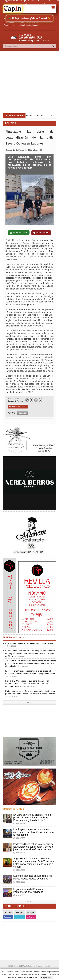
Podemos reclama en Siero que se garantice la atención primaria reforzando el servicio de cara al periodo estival (30, 694)
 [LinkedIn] (40, 400)
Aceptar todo (46, 977)
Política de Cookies (30, 977)
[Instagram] (36, 400)
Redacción (22, 413)
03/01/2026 (19, 870)
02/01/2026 (19, 882)
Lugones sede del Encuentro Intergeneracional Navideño (29, 891)
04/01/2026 (19, 824)
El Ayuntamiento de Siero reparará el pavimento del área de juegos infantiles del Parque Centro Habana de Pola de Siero (30, 653)
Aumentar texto (19, 233)
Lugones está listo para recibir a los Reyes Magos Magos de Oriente (33, 877)
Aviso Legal (43, 974)
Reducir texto (41, 233)
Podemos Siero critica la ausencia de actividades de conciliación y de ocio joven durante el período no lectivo (34, 847)
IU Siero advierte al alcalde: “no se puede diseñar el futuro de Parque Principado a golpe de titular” (32, 818)
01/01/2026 (19, 895)
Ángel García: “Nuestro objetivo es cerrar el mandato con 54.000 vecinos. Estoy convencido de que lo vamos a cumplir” (34, 863)
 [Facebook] (31, 400)
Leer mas (29, 702)
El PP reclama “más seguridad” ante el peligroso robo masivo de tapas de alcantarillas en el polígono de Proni (30, 674)
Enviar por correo (18, 407)
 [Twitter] (27, 400)
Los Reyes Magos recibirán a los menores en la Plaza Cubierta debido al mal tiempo (34, 832)
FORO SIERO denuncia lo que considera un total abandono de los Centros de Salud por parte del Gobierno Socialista (27, 684)
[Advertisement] (28, 82)
